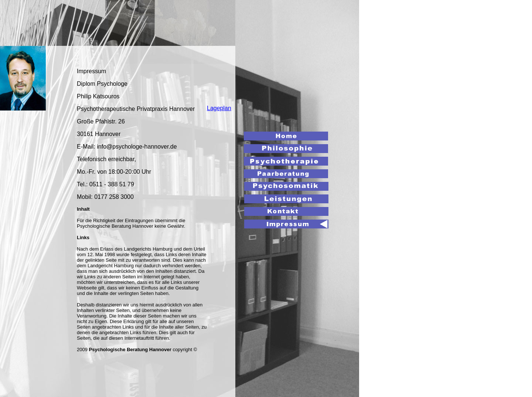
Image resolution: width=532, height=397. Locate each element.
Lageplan (219, 108)
